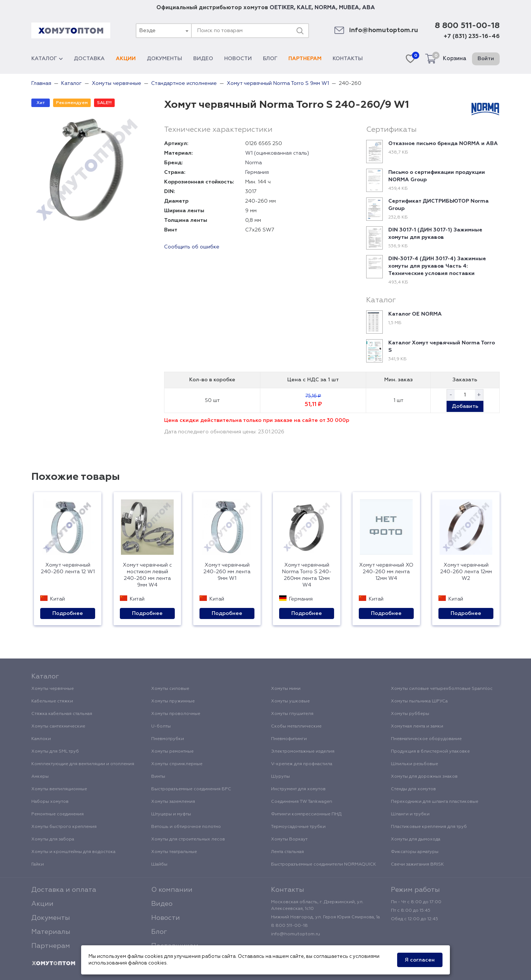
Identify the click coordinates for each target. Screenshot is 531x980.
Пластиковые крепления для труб (429, 827)
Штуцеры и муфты (171, 814)
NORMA (325, 8)
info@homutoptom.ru (384, 30)
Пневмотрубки (168, 739)
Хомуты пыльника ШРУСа (419, 701)
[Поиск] (300, 31)
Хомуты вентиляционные (59, 789)
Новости (238, 59)
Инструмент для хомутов (298, 789)
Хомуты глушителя (292, 714)
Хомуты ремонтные (172, 752)
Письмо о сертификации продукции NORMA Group (437, 176)
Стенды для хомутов (413, 789)
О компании (172, 890)
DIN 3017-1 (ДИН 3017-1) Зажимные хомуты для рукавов (435, 234)
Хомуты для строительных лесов (188, 839)
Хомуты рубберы (410, 714)
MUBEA (349, 8)
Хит (41, 103)
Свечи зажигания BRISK (417, 864)
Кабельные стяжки (52, 701)
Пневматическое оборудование (426, 739)
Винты (158, 777)
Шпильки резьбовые (414, 764)
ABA (369, 8)
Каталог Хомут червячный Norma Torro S (442, 347)
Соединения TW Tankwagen (302, 802)
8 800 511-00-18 (467, 26)
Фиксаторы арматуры (415, 852)
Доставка (89, 59)
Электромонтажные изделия (303, 752)
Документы (164, 59)
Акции (126, 59)
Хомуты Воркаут (289, 839)
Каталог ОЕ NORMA (415, 314)
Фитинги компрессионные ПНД (306, 814)
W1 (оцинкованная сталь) (277, 153)
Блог (270, 59)
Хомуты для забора (53, 839)
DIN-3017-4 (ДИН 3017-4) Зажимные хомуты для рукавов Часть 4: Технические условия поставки (437, 266)
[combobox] (163, 31)
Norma (254, 163)
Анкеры (40, 777)
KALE (304, 8)
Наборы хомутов (50, 802)
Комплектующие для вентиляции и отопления (83, 764)
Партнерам (305, 59)
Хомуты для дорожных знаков (424, 777)
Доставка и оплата (64, 890)
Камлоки (41, 739)
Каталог (47, 59)
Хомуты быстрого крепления (64, 827)
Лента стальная (287, 852)
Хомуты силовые (170, 689)
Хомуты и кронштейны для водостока (73, 852)
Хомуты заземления (173, 802)
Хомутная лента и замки (417, 726)
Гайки (38, 864)
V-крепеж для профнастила (302, 764)
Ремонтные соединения (58, 814)
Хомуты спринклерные (177, 764)
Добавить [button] (465, 406)
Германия (257, 172)
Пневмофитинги (289, 739)
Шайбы (159, 864)
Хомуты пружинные (173, 701)
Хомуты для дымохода (416, 839)
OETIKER (282, 8)
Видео (203, 59)
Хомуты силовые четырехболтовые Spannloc (442, 689)
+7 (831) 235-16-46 (472, 37)
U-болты (161, 726)
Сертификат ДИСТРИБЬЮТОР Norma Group (438, 205)
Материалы (51, 932)
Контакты (348, 59)
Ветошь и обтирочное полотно (186, 827)
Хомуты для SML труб (55, 752)
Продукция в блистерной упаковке (430, 752)
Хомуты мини (286, 689)
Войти (486, 59)
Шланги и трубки (410, 814)
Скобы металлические (296, 726)
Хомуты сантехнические (58, 726)
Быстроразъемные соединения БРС (191, 789)
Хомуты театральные (174, 852)
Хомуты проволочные (176, 714)
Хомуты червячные (53, 689)
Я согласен (420, 960)
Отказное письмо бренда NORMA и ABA (443, 144)
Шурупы (280, 777)
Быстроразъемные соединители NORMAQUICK (324, 864)
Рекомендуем (72, 103)
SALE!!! (104, 103)
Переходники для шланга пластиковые (435, 802)
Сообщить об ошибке (192, 247)
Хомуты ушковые (290, 701)
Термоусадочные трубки (298, 827)
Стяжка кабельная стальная (62, 714)
